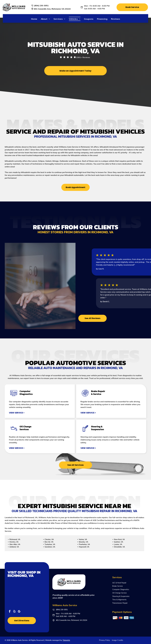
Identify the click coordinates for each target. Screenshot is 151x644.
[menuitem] (34, 19)
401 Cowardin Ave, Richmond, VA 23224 (52, 9)
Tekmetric (66, 640)
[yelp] (14, 612)
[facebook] (10, 612)
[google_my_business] (19, 612)
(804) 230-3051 (41, 6)
